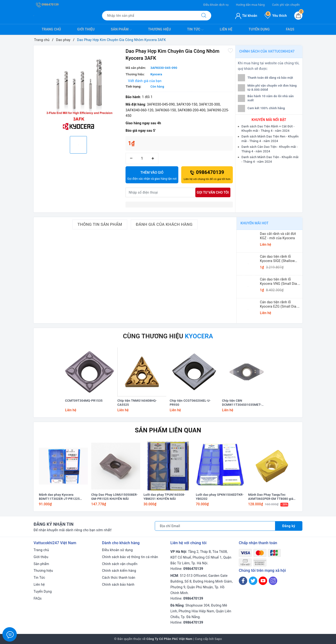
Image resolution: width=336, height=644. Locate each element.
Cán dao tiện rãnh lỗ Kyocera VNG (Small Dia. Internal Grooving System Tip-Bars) (279, 282)
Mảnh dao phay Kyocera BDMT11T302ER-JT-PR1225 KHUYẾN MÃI (59, 497)
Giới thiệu (86, 29)
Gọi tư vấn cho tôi (213, 192)
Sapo (218, 639)
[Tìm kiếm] (204, 16)
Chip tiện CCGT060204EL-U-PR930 (190, 403)
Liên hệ (226, 29)
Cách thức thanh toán (119, 578)
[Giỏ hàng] (298, 16)
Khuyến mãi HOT (255, 223)
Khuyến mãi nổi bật (269, 120)
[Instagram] (273, 581)
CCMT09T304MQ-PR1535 (84, 401)
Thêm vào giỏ (152, 176)
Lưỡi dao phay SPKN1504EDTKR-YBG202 (220, 497)
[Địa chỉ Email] (215, 526)
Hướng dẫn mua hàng (250, 5)
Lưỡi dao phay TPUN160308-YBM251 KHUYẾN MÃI (164, 497)
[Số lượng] (142, 158)
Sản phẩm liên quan (168, 430)
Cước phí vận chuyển (286, 5)
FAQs (290, 29)
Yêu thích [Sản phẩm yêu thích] (276, 16)
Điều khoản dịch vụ (216, 5)
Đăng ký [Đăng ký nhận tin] (289, 526)
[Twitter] (253, 581)
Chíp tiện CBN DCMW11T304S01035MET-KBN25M (242, 403)
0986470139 (47, 5)
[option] (78, 90)
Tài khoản (246, 16)
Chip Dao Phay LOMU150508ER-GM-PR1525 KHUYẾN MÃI (114, 497)
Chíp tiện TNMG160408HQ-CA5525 (137, 403)
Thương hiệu (159, 29)
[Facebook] (243, 581)
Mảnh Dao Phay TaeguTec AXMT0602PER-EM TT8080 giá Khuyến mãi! (271, 497)
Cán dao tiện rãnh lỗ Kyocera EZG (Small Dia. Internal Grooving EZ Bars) (280, 304)
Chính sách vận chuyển (120, 564)
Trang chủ (51, 29)
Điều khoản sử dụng (117, 550)
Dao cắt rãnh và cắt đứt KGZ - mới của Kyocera (278, 236)
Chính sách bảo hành (118, 584)
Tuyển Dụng (259, 29)
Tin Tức (195, 30)
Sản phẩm (121, 30)
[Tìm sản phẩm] (149, 16)
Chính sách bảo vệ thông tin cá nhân (130, 557)
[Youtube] (263, 581)
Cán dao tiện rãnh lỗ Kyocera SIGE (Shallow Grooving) (277, 259)
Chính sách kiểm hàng (119, 571)
